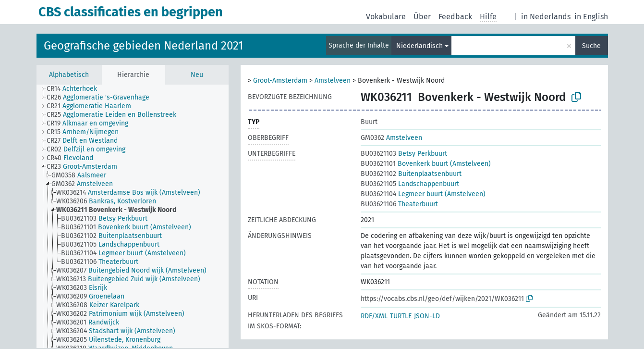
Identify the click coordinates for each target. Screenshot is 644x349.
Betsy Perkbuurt (404, 154)
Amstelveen (333, 81)
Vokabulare (386, 17)
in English (591, 17)
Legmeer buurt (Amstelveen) (423, 194)
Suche (591, 46)
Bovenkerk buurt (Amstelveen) (426, 164)
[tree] (133, 216)
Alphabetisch (69, 75)
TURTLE (401, 316)
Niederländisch (419, 46)
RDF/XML (374, 316)
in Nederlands (546, 17)
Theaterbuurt (399, 204)
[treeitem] (76, 89)
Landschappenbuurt (410, 184)
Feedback (455, 17)
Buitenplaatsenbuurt (411, 174)
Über (422, 17)
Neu (197, 75)
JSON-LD (427, 316)
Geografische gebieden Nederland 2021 (143, 46)
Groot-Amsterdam (280, 81)
